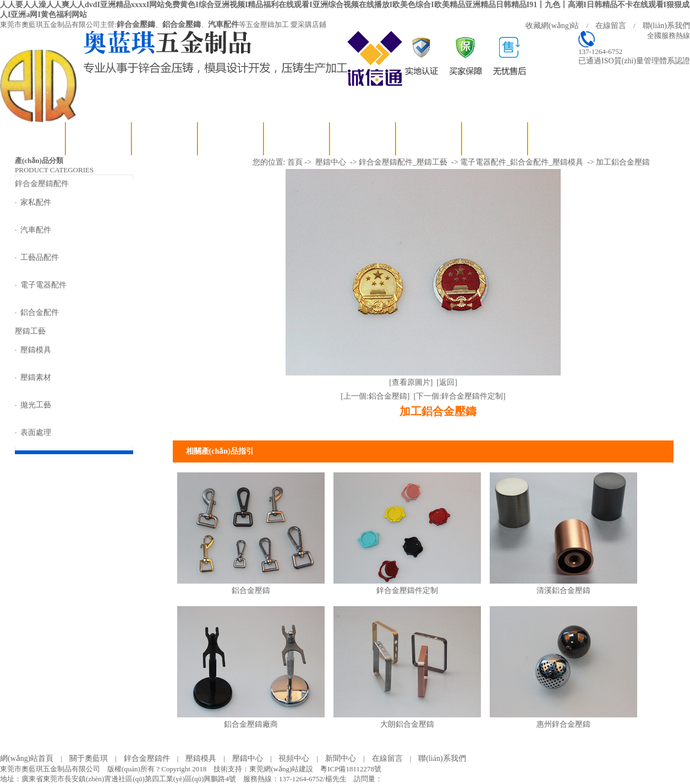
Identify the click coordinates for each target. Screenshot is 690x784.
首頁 (295, 162)
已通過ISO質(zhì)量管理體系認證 (634, 61)
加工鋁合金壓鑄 (623, 162)
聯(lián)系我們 (666, 26)
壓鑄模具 (36, 350)
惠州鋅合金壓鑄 (563, 724)
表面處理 (36, 432)
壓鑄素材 (36, 377)
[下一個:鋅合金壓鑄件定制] (460, 396)
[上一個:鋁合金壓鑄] (375, 396)
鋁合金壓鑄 (182, 24)
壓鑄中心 (331, 162)
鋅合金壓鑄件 (147, 758)
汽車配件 (223, 24)
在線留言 (611, 26)
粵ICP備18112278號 (351, 769)
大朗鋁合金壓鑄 (407, 724)
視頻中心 (297, 138)
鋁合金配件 (40, 312)
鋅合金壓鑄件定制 (407, 590)
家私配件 (36, 202)
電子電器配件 (43, 285)
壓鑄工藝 (231, 138)
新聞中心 (363, 138)
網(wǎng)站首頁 (33, 138)
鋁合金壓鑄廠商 (251, 724)
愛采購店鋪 (308, 24)
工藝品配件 (40, 257)
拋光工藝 (36, 405)
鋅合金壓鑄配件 (165, 138)
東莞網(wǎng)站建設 (281, 769)
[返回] (447, 382)
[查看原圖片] (411, 382)
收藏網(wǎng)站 (552, 26)
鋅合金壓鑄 (136, 24)
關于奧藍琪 (99, 138)
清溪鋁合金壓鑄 (563, 590)
